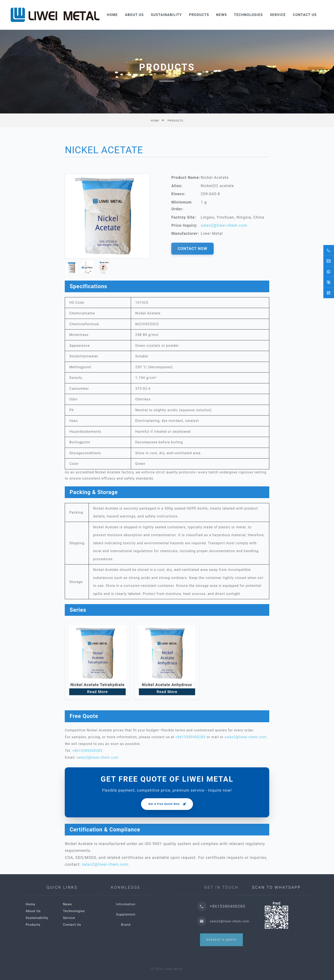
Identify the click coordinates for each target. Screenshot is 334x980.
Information (166, 904)
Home (112, 15)
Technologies (248, 15)
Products (199, 15)
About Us (134, 15)
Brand (166, 925)
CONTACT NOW (192, 249)
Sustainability (166, 15)
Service (278, 15)
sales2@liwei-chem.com (224, 225)
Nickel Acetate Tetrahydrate (97, 685)
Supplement (166, 914)
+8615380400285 (191, 737)
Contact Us (305, 15)
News (222, 15)
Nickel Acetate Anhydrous (167, 685)
